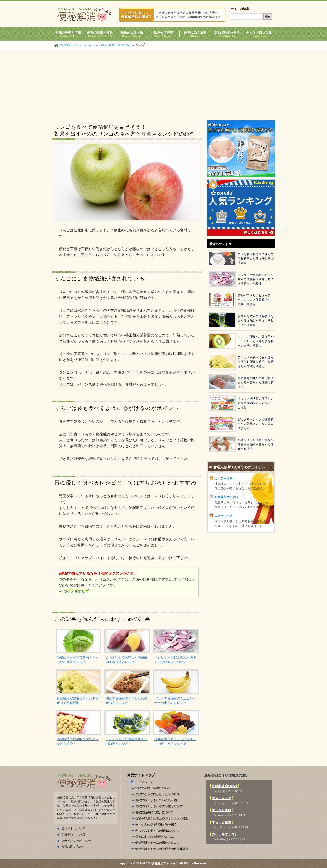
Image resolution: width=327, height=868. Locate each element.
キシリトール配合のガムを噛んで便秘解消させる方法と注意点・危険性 (256, 279)
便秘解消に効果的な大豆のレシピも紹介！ (78, 741)
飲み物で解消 (164, 33)
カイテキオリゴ (225, 478)
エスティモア (224, 516)
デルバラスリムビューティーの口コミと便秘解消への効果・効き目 (256, 300)
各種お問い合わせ (73, 847)
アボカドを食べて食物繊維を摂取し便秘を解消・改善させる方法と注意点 (256, 362)
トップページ (144, 782)
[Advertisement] (163, 84)
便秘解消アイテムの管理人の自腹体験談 (162, 849)
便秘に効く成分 (195, 33)
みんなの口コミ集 (259, 33)
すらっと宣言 (222, 822)
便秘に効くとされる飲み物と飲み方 (159, 806)
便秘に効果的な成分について (155, 812)
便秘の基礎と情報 (68, 33)
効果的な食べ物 (132, 33)
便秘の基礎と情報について (153, 788)
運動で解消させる (227, 33)
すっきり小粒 (222, 810)
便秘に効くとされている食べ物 (156, 800)
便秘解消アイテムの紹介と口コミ (157, 843)
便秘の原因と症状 (100, 33)
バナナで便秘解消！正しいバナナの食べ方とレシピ (175, 701)
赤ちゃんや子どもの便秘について (157, 831)
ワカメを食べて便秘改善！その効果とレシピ (126, 741)
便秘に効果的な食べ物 (115, 45)
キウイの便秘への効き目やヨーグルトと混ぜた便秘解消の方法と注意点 (256, 341)
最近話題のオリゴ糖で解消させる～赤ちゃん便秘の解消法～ (256, 382)
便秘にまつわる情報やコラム (155, 837)
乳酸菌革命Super (226, 497)
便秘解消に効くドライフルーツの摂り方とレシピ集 (175, 741)
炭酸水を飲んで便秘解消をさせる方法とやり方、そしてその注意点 (256, 321)
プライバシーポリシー (76, 841)
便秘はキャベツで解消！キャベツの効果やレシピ (78, 660)
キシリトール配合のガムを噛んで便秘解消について (175, 660)
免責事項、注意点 (73, 835)
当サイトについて (73, 828)
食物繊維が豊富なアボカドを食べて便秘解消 (78, 701)
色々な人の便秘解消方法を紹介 (156, 825)
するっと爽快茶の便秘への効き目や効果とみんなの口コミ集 (256, 403)
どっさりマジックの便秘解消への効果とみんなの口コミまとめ (256, 424)
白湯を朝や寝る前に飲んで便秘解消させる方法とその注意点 (256, 259)
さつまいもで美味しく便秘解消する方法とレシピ (126, 660)
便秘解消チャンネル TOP (76, 45)
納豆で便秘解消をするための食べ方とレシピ (126, 701)
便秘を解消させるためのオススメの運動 (162, 818)
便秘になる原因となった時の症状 (157, 794)
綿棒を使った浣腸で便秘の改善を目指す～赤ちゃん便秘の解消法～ (256, 444)
